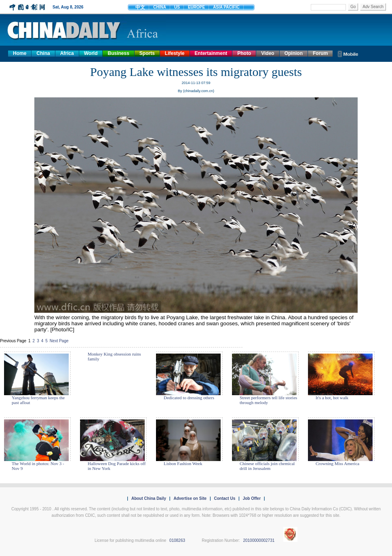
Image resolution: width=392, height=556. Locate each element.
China (43, 53)
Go (353, 7)
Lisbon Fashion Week (183, 463)
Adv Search (373, 7)
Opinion (294, 53)
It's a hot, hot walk (332, 398)
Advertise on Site (190, 498)
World (91, 53)
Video (268, 53)
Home (20, 53)
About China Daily (149, 498)
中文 (140, 7)
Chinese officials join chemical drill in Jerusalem (267, 466)
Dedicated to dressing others (189, 398)
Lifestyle (175, 53)
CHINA (160, 7)
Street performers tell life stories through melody (268, 400)
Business (118, 53)
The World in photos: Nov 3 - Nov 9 (38, 466)
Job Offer (252, 498)
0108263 (177, 540)
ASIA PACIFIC (226, 7)
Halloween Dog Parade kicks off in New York (117, 466)
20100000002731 (259, 540)
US (177, 7)
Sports (147, 53)
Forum (320, 53)
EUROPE (196, 7)
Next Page (59, 341)
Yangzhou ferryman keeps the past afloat (38, 400)
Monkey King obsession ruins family (114, 356)
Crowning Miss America (337, 463)
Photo (244, 53)
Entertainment (211, 53)
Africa (67, 53)
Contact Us (224, 498)
